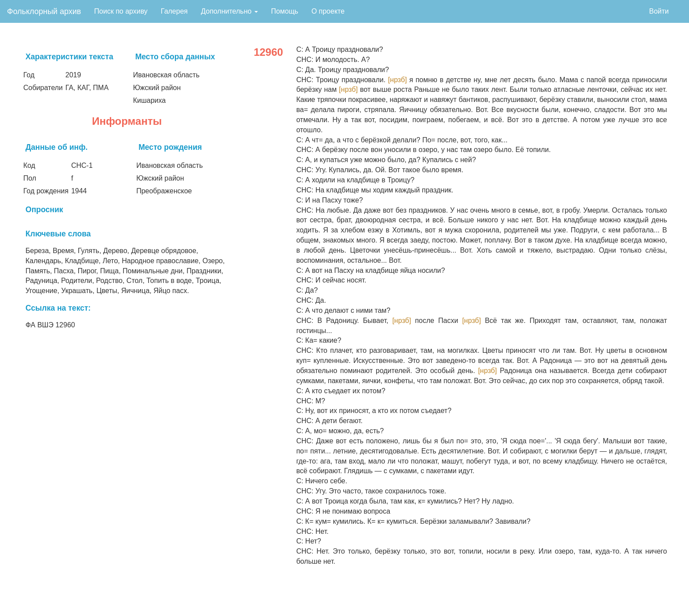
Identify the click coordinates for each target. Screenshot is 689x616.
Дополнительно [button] (229, 11)
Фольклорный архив (44, 11)
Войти (659, 11)
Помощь (285, 11)
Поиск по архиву (121, 11)
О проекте (328, 11)
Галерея (174, 11)
